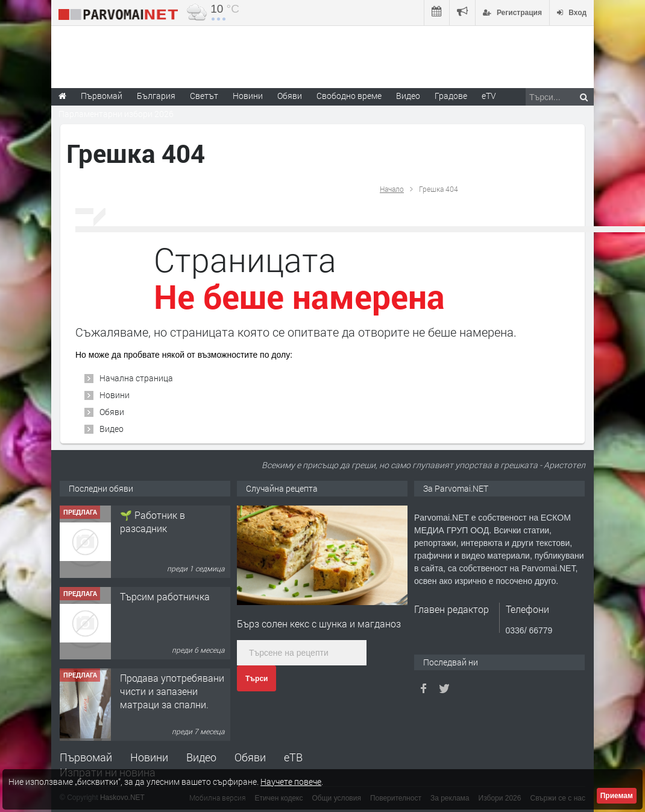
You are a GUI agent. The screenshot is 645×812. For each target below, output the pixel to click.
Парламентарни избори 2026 (116, 114)
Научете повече (291, 782)
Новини (248, 96)
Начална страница (136, 378)
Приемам (617, 796)
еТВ (293, 757)
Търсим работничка (165, 596)
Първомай (86, 757)
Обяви (112, 412)
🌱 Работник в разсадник (153, 522)
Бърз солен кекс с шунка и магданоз (319, 623)
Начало (392, 189)
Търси (256, 679)
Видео (112, 429)
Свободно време (349, 96)
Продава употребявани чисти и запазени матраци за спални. (172, 691)
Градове (451, 96)
